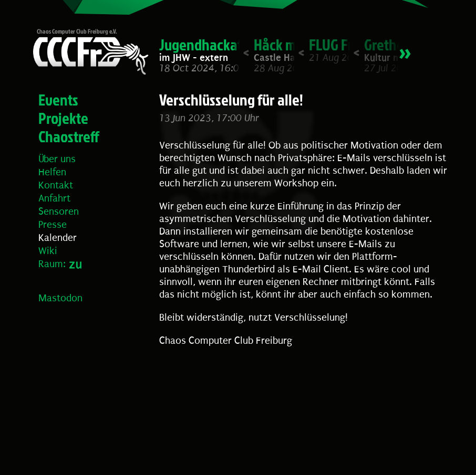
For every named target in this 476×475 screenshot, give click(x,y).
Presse (53, 225)
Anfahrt (54, 198)
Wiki (48, 251)
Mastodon (60, 298)
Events (58, 100)
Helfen (52, 172)
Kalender (58, 238)
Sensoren (59, 212)
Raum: (52, 264)
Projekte (63, 118)
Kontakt (56, 185)
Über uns (57, 159)
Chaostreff (69, 136)
